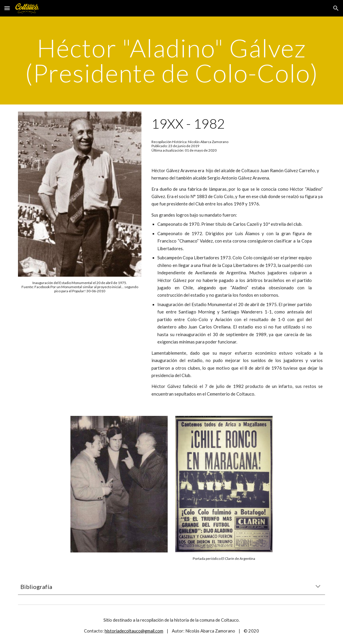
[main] (171, 60)
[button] (7, 8)
